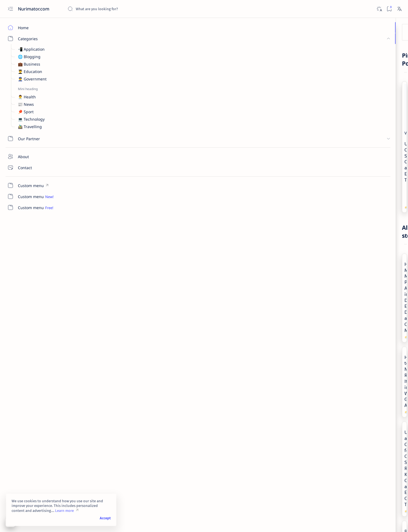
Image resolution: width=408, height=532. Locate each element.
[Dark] (379, 9)
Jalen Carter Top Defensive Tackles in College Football (107, 375)
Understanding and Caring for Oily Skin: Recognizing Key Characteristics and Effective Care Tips (273, 208)
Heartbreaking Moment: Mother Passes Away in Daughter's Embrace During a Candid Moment (109, 205)
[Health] (170, 105)
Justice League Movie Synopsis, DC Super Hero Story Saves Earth (190, 375)
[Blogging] (382, 310)
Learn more (64, 511)
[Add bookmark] (149, 73)
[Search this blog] (109, 9)
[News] (81, 224)
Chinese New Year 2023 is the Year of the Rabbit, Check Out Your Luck (273, 288)
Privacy (370, 415)
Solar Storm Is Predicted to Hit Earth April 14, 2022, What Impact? (272, 449)
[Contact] (32, 168)
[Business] (348, 116)
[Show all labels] (337, 364)
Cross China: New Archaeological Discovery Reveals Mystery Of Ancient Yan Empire (364, 201)
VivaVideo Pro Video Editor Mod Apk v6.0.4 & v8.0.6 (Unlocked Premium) (363, 232)
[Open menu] (10, 9)
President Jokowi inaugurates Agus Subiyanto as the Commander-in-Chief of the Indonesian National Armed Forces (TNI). (191, 294)
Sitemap (388, 415)
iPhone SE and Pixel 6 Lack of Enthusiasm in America (185, 449)
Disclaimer (351, 415)
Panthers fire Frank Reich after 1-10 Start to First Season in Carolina (107, 288)
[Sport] (81, 310)
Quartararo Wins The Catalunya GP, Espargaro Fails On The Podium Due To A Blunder (109, 452)
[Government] (169, 310)
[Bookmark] (389, 9)
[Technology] (251, 384)
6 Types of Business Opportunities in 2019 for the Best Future (366, 170)
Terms (332, 415)
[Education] (382, 324)
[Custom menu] (32, 185)
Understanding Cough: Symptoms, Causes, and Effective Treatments (230, 82)
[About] (32, 156)
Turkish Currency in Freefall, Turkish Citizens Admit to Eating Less (364, 127)
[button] (130, 155)
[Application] (349, 221)
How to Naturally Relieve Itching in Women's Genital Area (191, 202)
